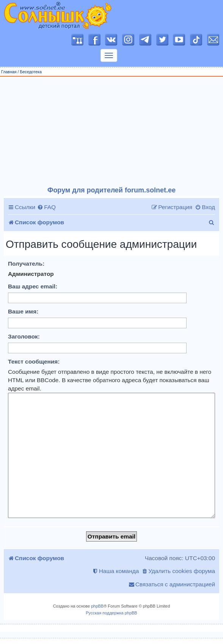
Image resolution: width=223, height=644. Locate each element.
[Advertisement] (112, 132)
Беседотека (31, 72)
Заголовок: (24, 336)
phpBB (97, 606)
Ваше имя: (23, 311)
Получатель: (26, 264)
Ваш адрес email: (33, 286)
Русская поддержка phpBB (111, 613)
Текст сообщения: (34, 361)
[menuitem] (46, 207)
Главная (9, 72)
